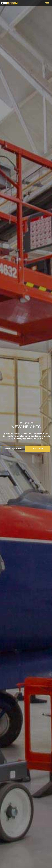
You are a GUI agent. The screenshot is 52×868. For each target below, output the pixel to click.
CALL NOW (38, 449)
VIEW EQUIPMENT (14, 449)
